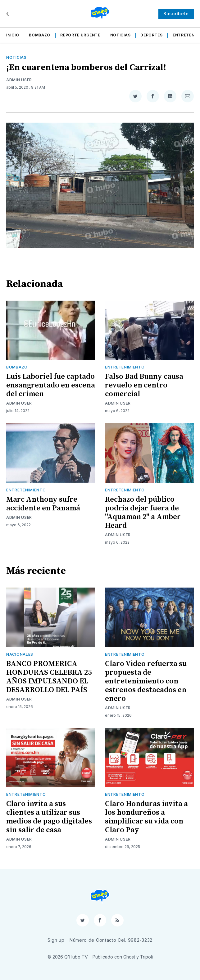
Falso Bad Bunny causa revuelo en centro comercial (144, 385)
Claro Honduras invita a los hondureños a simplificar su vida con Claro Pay (146, 817)
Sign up (56, 940)
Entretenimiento (125, 367)
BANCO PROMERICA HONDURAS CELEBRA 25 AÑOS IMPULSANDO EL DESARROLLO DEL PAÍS (49, 677)
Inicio (13, 35)
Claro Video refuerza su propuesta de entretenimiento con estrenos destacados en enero (146, 681)
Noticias (120, 35)
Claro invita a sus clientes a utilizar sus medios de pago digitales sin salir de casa (49, 817)
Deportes (152, 35)
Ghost (129, 957)
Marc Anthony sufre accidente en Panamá (43, 504)
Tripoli (146, 957)
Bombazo (40, 35)
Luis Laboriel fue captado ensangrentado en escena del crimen (51, 385)
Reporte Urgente (80, 35)
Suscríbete (176, 14)
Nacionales (20, 654)
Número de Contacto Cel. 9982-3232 (111, 940)
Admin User (19, 80)
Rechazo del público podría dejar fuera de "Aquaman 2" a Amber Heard (143, 513)
